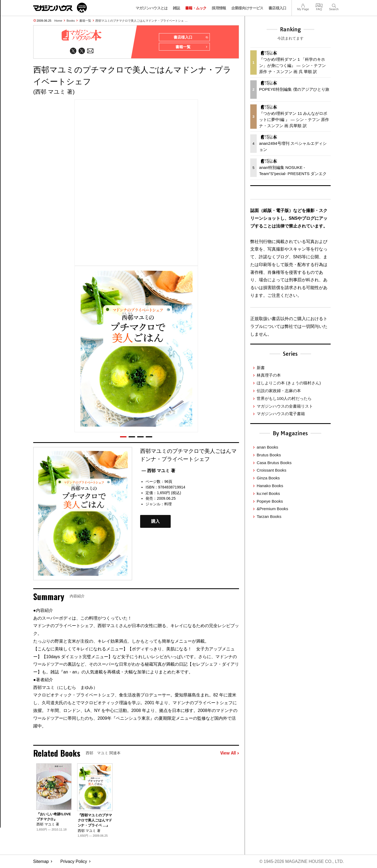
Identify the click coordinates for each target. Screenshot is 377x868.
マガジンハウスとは (152, 8)
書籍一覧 (85, 21)
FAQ (319, 5)
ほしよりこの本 (289, 383)
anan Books (267, 447)
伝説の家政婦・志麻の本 (279, 391)
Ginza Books (268, 478)
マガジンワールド (60, 8)
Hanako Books (270, 486)
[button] (123, 437)
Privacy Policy (74, 861)
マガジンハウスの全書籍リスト (285, 406)
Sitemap (41, 861)
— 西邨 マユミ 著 (158, 471)
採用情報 (219, 8)
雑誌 (176, 8)
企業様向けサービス (247, 8)
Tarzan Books (269, 516)
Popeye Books (270, 501)
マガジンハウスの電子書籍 (281, 414)
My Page (303, 5)
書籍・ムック (196, 8)
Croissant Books (272, 470)
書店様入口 (277, 8)
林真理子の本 (269, 375)
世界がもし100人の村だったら (284, 398)
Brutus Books (269, 455)
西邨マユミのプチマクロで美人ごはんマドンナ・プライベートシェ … (141, 21)
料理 (168, 504)
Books (71, 21)
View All (230, 753)
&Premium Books (272, 509)
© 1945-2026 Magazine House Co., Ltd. (301, 861)
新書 (261, 368)
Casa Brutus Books (274, 463)
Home (58, 21)
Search (334, 5)
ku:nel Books (268, 493)
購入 (155, 522)
